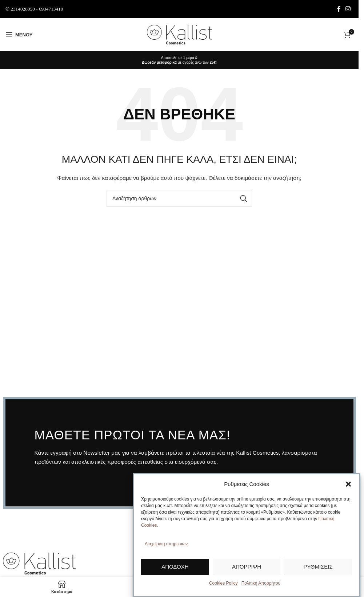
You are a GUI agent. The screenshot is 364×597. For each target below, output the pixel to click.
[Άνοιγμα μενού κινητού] (19, 35)
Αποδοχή (175, 567)
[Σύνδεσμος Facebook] (339, 9)
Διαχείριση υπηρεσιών (166, 544)
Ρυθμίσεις (318, 567)
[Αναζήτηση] (179, 198)
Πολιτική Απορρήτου (261, 583)
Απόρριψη (247, 567)
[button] (348, 484)
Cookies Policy (223, 583)
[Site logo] (179, 34)
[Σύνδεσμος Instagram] (348, 9)
